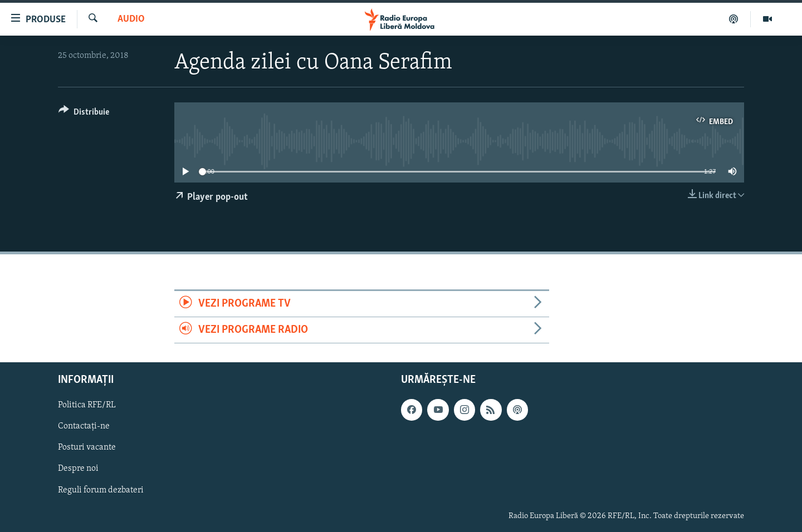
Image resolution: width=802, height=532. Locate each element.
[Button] (84, 114)
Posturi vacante (87, 448)
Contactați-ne (84, 427)
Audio (131, 19)
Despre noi (78, 469)
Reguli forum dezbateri (101, 490)
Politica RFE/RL (87, 406)
